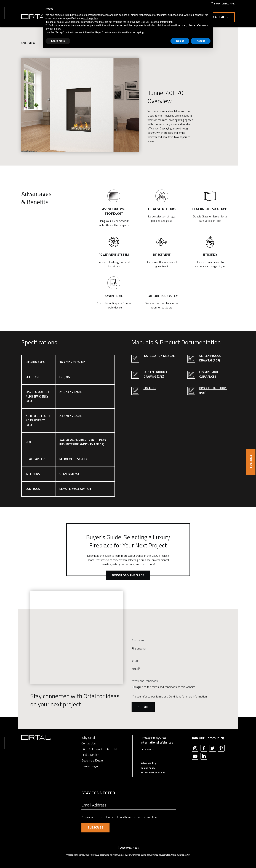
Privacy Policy (150, 738)
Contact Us (89, 743)
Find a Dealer (218, 17)
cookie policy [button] (90, 18)
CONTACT (251, 462)
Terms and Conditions (169, 696)
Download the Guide (128, 575)
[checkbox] (179, 687)
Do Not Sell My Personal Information (152, 22)
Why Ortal (88, 738)
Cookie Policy (148, 768)
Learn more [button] (58, 41)
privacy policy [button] (53, 29)
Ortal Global (147, 749)
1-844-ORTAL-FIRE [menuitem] (224, 3)
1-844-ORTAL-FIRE (105, 749)
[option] (80, 105)
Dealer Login (90, 766)
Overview (28, 43)
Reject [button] (180, 41)
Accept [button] (201, 41)
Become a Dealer (93, 760)
